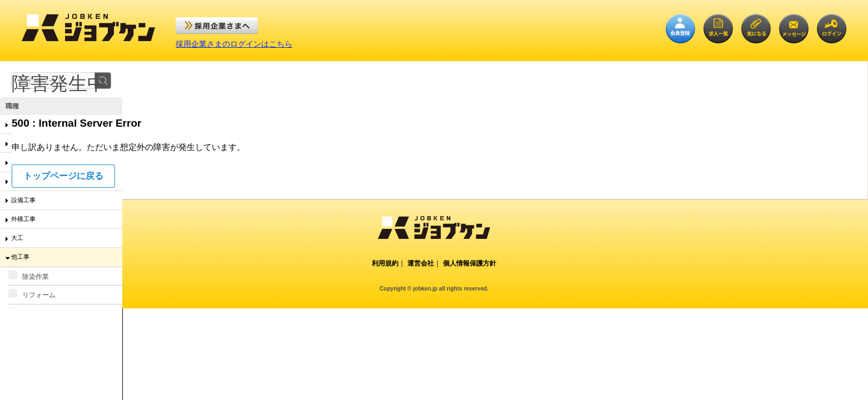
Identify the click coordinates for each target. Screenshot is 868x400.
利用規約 (385, 263)
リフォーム (32, 294)
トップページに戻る (63, 176)
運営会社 (421, 263)
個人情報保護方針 (470, 263)
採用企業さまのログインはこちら (234, 44)
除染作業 (29, 276)
